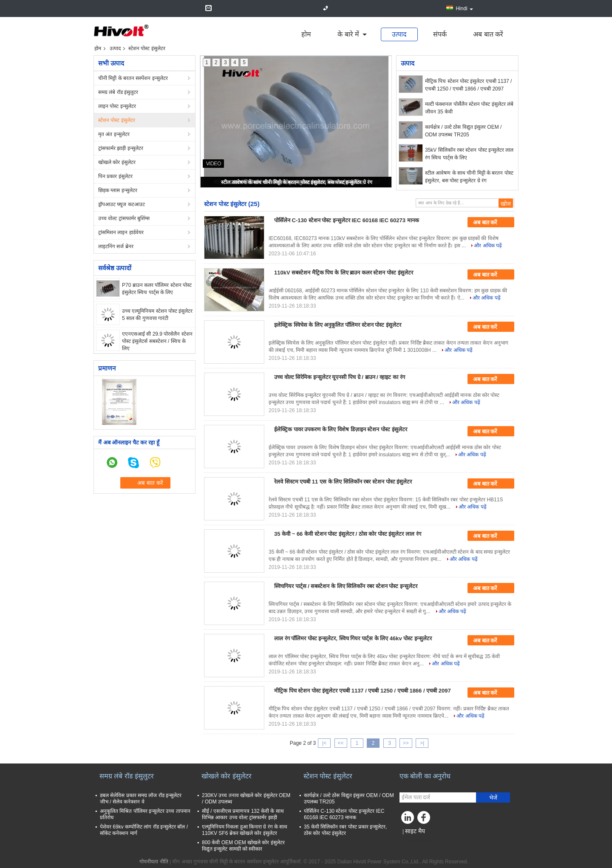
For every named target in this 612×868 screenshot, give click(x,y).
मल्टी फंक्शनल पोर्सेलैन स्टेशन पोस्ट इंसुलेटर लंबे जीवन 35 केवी (469, 108)
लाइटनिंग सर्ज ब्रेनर (116, 246)
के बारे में (348, 34)
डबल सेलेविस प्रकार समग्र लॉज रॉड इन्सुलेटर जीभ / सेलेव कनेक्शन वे (141, 799)
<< (340, 743)
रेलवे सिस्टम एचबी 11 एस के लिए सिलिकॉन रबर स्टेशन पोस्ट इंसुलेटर (343, 482)
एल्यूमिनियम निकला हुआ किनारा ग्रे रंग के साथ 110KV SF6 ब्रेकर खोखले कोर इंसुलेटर (245, 830)
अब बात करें (488, 34)
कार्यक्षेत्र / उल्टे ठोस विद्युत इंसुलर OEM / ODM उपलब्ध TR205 (463, 131)
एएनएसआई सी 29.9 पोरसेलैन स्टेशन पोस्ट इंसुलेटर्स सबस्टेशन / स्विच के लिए (157, 341)
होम (306, 34)
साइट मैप (415, 831)
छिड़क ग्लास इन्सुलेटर (118, 190)
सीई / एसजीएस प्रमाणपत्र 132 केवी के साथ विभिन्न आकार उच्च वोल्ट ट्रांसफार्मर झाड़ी (243, 814)
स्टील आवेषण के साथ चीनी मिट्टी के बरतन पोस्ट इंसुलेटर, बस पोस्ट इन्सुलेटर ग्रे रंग (297, 182)
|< (324, 743)
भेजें (493, 798)
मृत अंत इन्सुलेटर (114, 134)
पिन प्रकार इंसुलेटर (115, 176)
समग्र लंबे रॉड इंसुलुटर (118, 92)
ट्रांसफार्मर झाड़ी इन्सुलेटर (121, 148)
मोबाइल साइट (415, 842)
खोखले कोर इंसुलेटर (117, 162)
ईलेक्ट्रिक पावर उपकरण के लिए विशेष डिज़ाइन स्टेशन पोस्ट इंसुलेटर (341, 429)
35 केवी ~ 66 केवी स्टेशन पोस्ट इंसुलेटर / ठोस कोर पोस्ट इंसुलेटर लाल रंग (348, 534)
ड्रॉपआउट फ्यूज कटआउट (122, 204)
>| (422, 743)
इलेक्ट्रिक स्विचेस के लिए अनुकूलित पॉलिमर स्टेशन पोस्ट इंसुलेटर (338, 325)
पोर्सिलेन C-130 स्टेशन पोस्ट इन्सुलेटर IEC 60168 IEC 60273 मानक (347, 220)
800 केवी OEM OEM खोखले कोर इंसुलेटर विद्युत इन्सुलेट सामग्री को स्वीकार (243, 846)
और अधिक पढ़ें (488, 246)
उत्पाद (399, 34)
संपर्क (440, 34)
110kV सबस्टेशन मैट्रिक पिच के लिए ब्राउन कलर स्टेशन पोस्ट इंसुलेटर (344, 273)
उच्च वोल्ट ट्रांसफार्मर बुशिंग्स (124, 218)
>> (406, 743)
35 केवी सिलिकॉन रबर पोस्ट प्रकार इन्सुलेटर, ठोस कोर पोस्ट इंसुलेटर (346, 830)
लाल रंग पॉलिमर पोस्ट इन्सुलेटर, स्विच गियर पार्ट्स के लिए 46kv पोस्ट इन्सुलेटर (353, 638)
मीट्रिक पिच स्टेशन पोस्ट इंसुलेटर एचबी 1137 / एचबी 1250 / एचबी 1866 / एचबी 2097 (468, 85)
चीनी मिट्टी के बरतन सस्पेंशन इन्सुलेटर (133, 78)
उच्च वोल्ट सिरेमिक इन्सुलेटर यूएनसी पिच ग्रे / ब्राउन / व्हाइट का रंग (340, 377)
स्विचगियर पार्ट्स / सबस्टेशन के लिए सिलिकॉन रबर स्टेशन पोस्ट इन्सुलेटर (346, 586)
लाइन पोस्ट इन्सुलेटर (117, 106)
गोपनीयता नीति (154, 862)
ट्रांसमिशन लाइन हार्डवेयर (121, 232)
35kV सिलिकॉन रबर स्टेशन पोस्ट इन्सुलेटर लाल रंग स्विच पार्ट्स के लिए (469, 154)
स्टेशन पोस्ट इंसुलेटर (117, 120)
